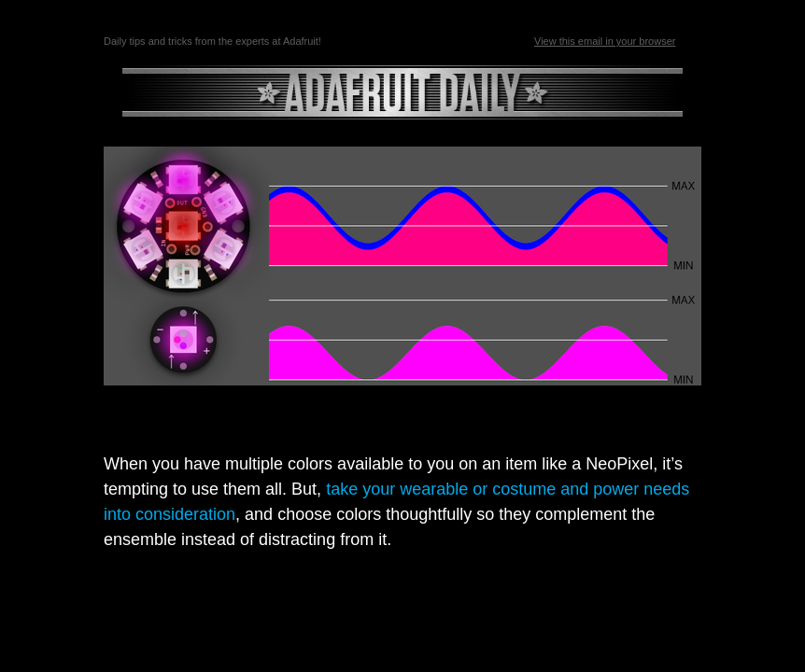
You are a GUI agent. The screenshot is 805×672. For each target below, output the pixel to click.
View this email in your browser (605, 41)
